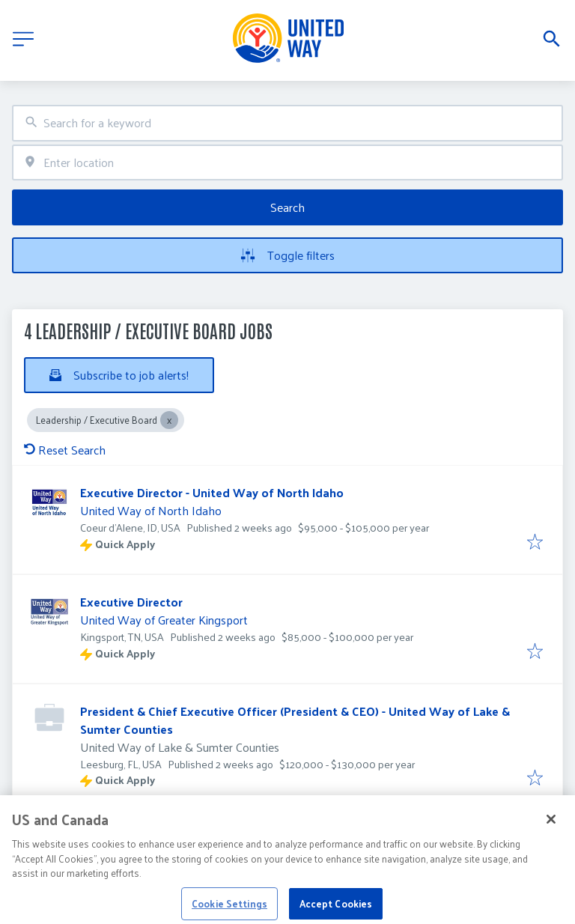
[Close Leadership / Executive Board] (169, 420)
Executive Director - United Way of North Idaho (212, 492)
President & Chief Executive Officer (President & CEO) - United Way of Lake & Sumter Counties (295, 720)
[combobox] (287, 123)
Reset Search (65, 450)
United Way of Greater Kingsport (164, 620)
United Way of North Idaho (151, 510)
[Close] (551, 826)
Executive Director (131, 602)
